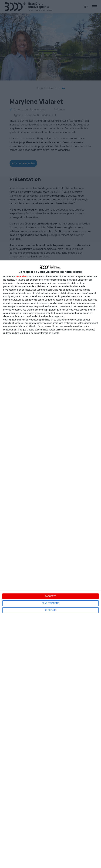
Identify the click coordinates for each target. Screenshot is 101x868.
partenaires (21, 276)
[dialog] (50, 564)
